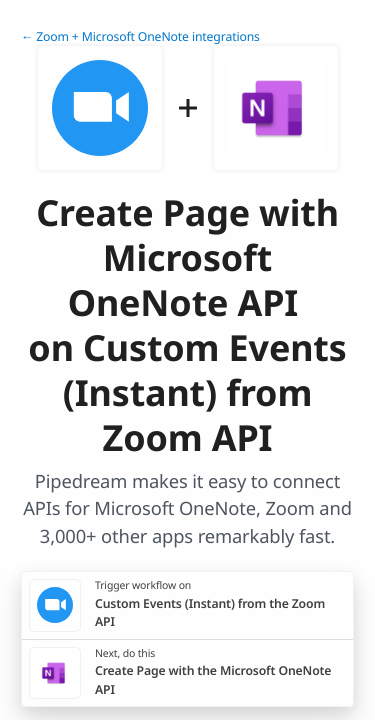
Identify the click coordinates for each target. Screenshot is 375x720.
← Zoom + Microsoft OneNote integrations (140, 36)
